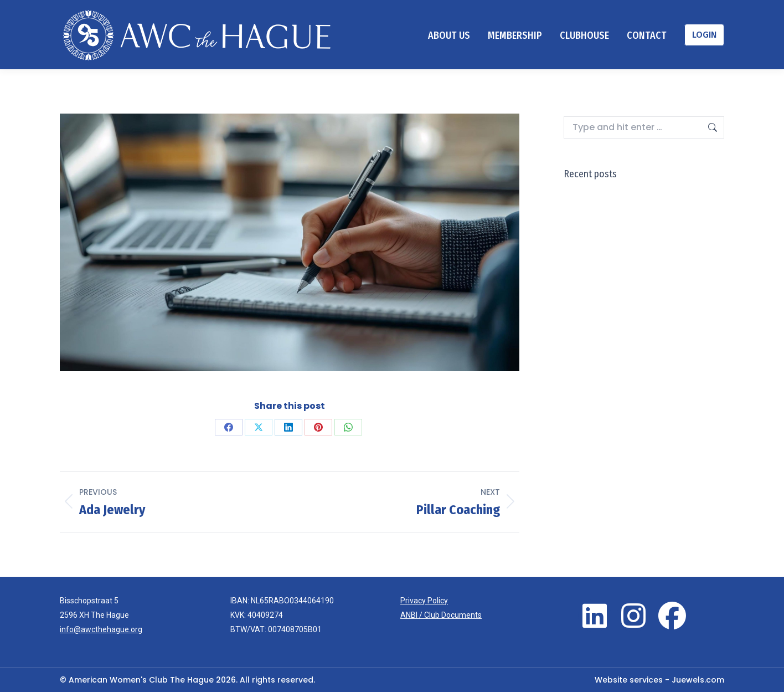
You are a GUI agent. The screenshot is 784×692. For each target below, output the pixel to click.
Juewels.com (698, 680)
